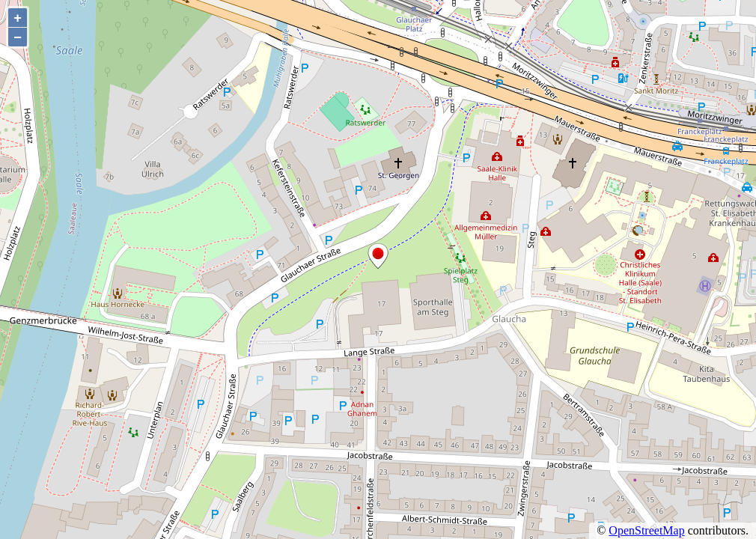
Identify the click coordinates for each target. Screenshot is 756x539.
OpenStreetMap (646, 530)
